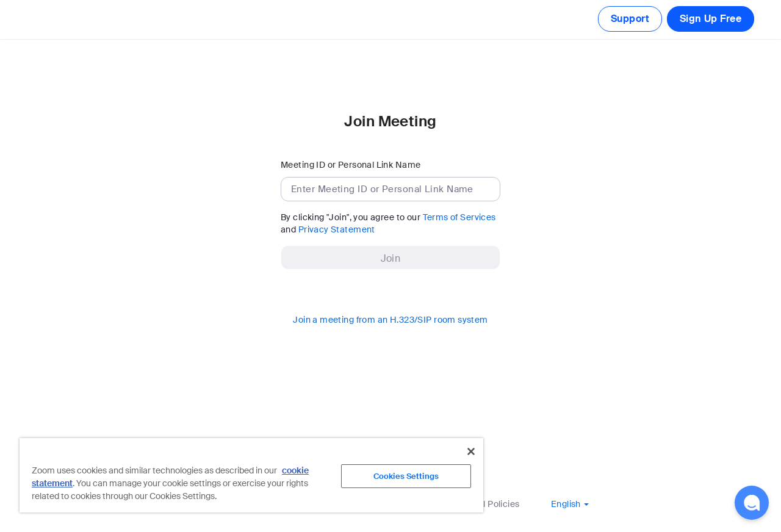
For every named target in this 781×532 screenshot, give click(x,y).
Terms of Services (459, 217)
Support (630, 19)
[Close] (471, 451)
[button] (570, 504)
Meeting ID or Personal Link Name (351, 165)
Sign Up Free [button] (711, 19)
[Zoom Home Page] (38, 19)
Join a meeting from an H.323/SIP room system (390, 320)
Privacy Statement (337, 229)
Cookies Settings (406, 476)
